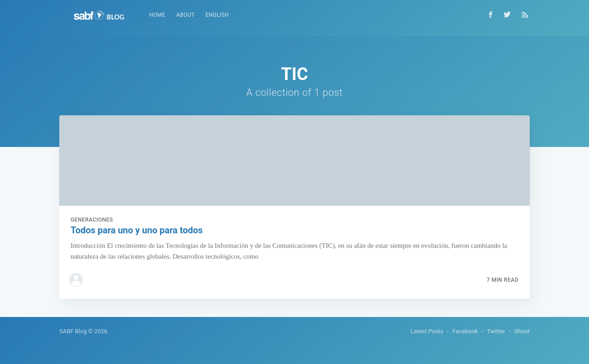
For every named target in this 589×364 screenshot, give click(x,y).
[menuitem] (157, 15)
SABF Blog (73, 331)
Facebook (465, 331)
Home (157, 15)
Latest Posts (427, 331)
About (186, 15)
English (217, 15)
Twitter (496, 331)
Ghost (522, 331)
